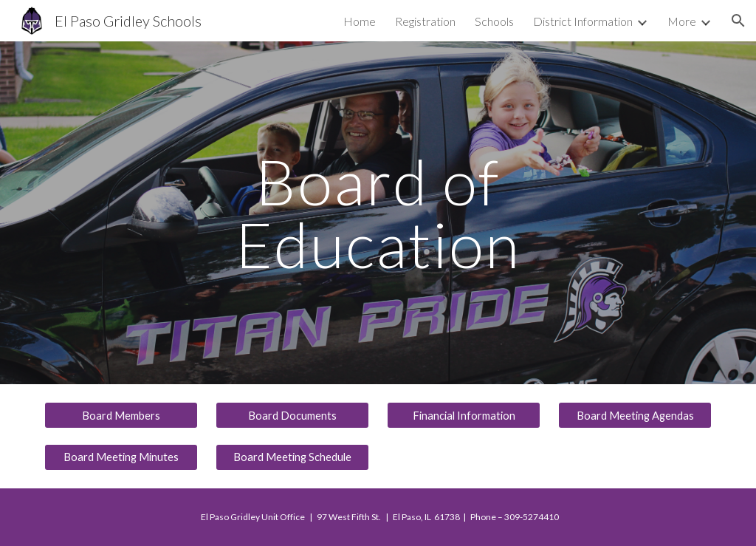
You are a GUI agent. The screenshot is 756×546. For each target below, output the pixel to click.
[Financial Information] (464, 415)
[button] (738, 21)
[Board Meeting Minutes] (121, 457)
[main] (378, 213)
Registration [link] (425, 21)
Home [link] (360, 21)
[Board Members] (121, 415)
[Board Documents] (293, 415)
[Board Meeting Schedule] (293, 457)
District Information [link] (583, 21)
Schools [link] (494, 21)
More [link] (682, 21)
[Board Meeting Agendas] (635, 415)
